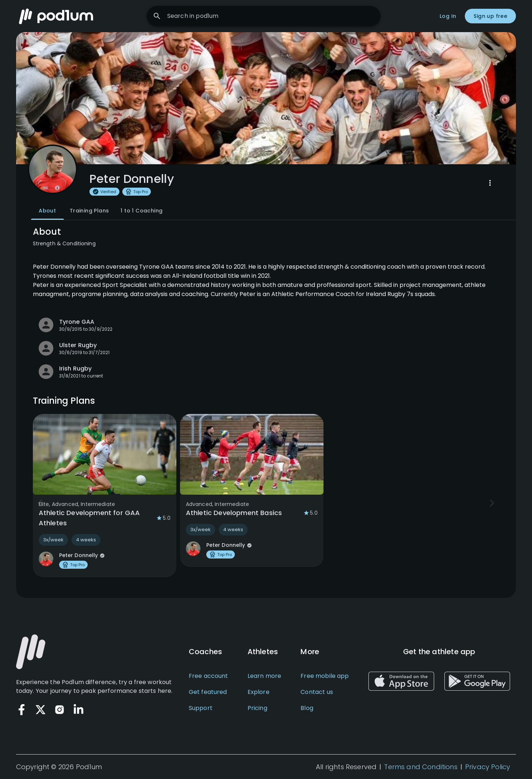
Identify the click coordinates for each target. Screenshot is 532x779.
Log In (448, 16)
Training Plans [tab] (89, 211)
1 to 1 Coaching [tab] (141, 211)
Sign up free (490, 16)
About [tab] (47, 211)
